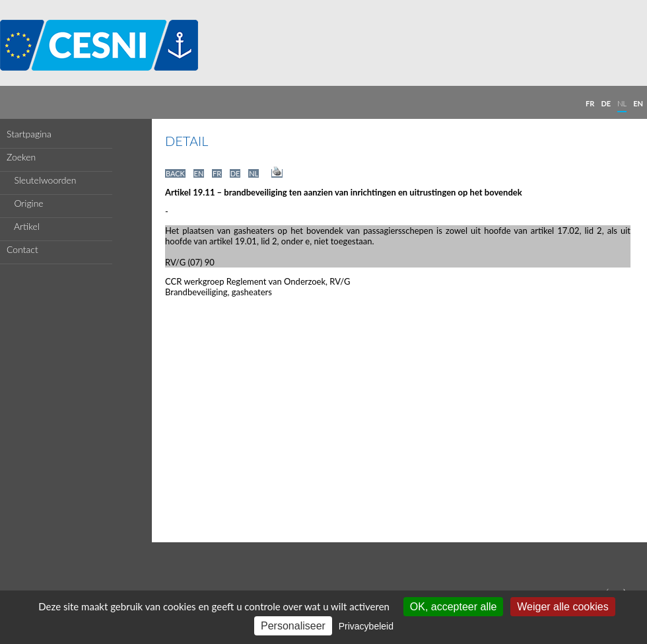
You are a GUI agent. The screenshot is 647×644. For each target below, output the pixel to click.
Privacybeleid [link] (366, 626)
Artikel (23, 226)
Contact (22, 249)
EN (638, 103)
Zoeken (21, 157)
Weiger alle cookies (562, 607)
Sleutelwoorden (42, 180)
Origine (25, 203)
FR (590, 103)
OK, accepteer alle (454, 607)
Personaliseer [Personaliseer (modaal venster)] (293, 626)
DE (606, 103)
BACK (175, 173)
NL (622, 103)
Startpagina (29, 134)
